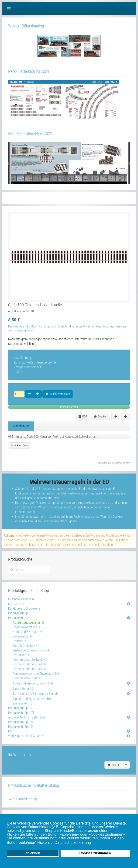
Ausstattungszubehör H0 (29, 622)
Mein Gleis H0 (17, 604)
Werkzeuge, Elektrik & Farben (26, 736)
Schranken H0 (22, 655)
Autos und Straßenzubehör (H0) (33, 683)
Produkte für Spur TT (21, 713)
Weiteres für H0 (22, 703)
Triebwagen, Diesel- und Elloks (32, 650)
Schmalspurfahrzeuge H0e (30, 669)
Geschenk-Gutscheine (22, 599)
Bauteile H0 (20, 641)
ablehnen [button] (33, 853)
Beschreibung (21, 426)
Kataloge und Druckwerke (24, 608)
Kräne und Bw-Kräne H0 (28, 632)
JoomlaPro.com (122, 463)
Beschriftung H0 (23, 688)
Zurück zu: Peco (19, 445)
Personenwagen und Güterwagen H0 (36, 674)
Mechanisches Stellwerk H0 (30, 660)
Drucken (100, 416)
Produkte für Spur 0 (20, 708)
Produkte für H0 (18, 618)
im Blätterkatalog (24, 799)
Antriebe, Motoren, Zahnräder (27, 717)
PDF (83, 416)
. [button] (51, 843)
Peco (11, 731)
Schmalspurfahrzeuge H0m (30, 664)
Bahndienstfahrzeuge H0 (29, 678)
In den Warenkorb (58, 394)
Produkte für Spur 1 (20, 613)
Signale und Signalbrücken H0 (32, 699)
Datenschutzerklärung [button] (73, 843)
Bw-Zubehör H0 (23, 636)
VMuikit (101, 463)
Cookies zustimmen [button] (95, 853)
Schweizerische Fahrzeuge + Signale (36, 694)
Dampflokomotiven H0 (27, 627)
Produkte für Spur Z (20, 727)
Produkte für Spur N (21, 722)
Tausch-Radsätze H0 (26, 646)
